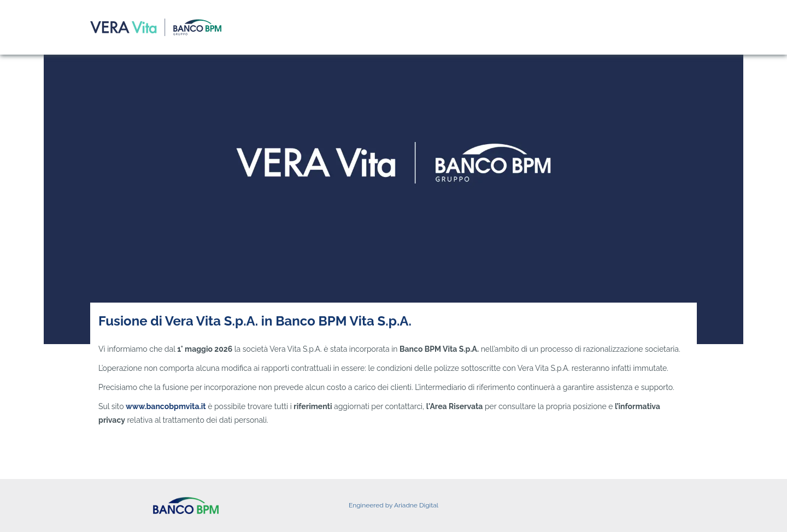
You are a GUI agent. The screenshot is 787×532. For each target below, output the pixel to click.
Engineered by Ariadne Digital (393, 505)
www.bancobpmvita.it (166, 406)
